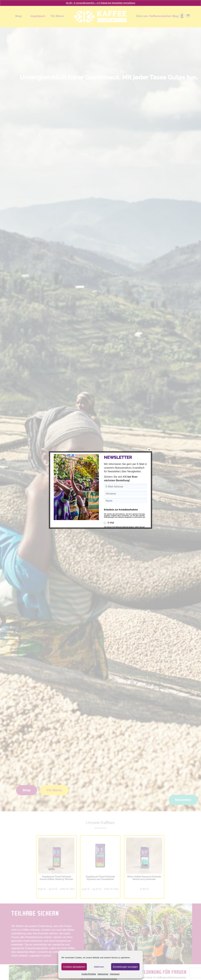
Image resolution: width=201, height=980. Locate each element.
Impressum (115, 974)
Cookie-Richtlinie (89, 974)
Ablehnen (99, 967)
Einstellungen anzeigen (125, 967)
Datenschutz (103, 974)
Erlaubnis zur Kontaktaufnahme (121, 510)
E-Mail (109, 523)
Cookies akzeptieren (74, 967)
